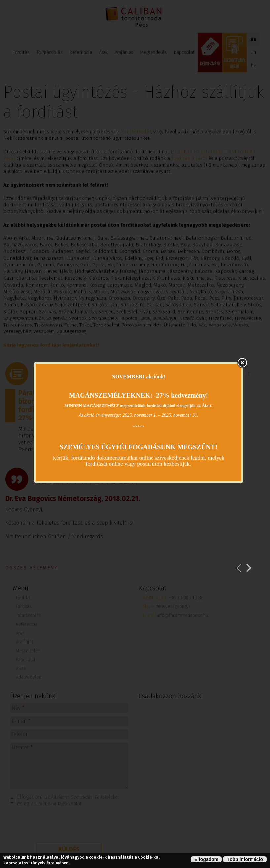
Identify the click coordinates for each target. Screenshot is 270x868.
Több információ (245, 859)
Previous (239, 568)
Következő (249, 568)
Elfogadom (206, 859)
